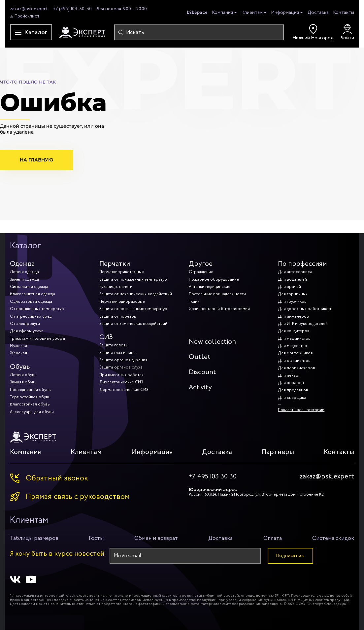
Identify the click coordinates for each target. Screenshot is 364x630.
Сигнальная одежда (29, 287)
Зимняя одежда (24, 279)
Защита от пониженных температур (133, 279)
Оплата (273, 538)
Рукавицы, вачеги (116, 287)
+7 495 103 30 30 (213, 476)
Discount (202, 372)
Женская (18, 353)
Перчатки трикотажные (122, 272)
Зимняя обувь (23, 382)
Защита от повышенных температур (133, 309)
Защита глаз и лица (117, 353)
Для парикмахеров (297, 368)
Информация (285, 13)
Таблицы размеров (34, 538)
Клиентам (252, 13)
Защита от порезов (118, 316)
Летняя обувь (23, 375)
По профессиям (302, 264)
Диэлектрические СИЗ (121, 382)
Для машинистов (294, 338)
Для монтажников (295, 353)
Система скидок (333, 538)
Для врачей (289, 287)
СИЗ (106, 337)
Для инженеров (293, 316)
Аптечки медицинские (210, 287)
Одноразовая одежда (31, 301)
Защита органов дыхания (123, 360)
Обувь (20, 367)
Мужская (18, 346)
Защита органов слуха (121, 367)
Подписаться (290, 556)
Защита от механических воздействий (136, 294)
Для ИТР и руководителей (303, 324)
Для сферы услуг (26, 331)
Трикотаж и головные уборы (37, 338)
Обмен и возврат (156, 538)
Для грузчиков (292, 301)
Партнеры (278, 452)
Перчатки (115, 264)
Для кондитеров (294, 331)
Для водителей (292, 279)
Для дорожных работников (304, 309)
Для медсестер (293, 346)
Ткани (194, 301)
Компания (223, 13)
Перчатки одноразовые (122, 301)
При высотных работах (121, 375)
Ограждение (201, 272)
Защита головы (114, 345)
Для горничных (293, 294)
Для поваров (291, 383)
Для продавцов (293, 390)
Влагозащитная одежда (33, 294)
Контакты (344, 12)
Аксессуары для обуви (32, 412)
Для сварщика (292, 398)
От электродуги (25, 324)
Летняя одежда (24, 272)
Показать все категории (301, 410)
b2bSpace (197, 12)
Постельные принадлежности (217, 294)
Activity (200, 387)
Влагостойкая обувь (30, 404)
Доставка (318, 12)
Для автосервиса (295, 272)
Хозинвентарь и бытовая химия (219, 309)
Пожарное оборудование (214, 279)
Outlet (200, 357)
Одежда (22, 264)
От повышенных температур (37, 309)
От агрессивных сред (31, 316)
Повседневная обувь (30, 390)
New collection (212, 342)
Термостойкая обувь (30, 397)
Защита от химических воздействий (133, 324)
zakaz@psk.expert (29, 9)
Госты (96, 538)
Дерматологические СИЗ (124, 390)
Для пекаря (289, 375)
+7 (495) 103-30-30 (72, 9)
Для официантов (294, 361)
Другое (201, 264)
